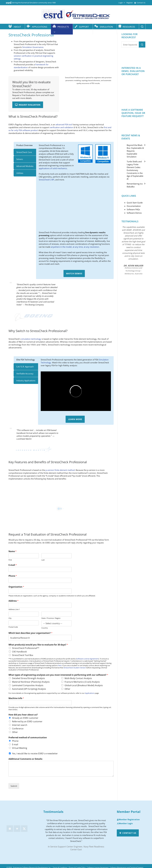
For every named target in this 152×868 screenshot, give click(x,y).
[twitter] (24, 829)
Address (13, 601)
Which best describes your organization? (30, 633)
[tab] (25, 145)
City (10, 618)
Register (130, 3)
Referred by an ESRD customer (27, 721)
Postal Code (13, 627)
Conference (18, 729)
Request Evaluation (28, 105)
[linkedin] (10, 829)
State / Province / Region (51, 618)
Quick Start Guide (135, 203)
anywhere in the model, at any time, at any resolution (75, 247)
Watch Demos (74, 273)
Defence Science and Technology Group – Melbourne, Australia (133, 271)
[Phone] (40, 580)
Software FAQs (133, 209)
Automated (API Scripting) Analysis (29, 689)
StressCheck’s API (46, 180)
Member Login (125, 823)
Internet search (20, 725)
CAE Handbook (19, 652)
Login (122, 3)
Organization (16, 587)
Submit (14, 786)
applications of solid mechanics (53, 168)
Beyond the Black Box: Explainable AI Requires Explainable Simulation (135, 151)
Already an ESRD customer (25, 718)
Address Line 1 (14, 609)
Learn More (75, 419)
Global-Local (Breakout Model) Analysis (84, 685)
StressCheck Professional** (26, 648)
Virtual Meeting (20, 748)
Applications (90, 693)
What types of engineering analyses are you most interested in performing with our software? (58, 675)
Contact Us (140, 3)
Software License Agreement (87, 659)
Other (67, 689)
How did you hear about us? (23, 715)
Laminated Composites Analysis (28, 685)
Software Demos (134, 213)
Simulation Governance (33, 47)
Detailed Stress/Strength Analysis (28, 678)
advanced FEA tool (64, 124)
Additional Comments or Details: (26, 759)
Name (13, 551)
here (60, 665)
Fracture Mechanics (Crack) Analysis (82, 682)
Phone (13, 576)
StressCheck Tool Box (23, 655)
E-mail (13, 565)
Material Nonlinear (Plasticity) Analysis (31, 682)
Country (45, 628)
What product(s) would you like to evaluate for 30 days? (38, 645)
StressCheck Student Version (75, 668)
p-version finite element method (60, 470)
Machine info (16, 698)
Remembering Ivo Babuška (135, 185)
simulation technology (31, 339)
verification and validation (61, 127)
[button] (142, 45)
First (10, 560)
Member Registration (128, 820)
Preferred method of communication (28, 738)
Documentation (134, 206)
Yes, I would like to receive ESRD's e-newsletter (35, 754)
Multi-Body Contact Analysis (78, 678)
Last (43, 560)
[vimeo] (17, 829)
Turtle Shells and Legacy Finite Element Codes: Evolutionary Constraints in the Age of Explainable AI (135, 170)
